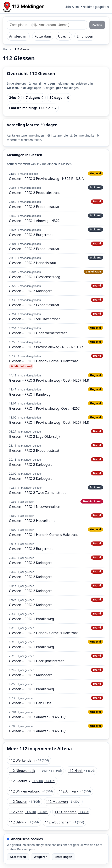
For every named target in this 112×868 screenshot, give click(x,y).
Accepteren (18, 857)
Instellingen (64, 857)
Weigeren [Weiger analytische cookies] (41, 857)
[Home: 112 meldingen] (24, 7)
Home (7, 49)
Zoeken (97, 25)
